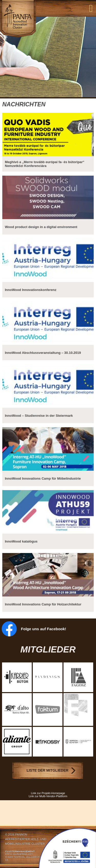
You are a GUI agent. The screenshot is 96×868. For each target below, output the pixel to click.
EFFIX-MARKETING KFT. (19, 854)
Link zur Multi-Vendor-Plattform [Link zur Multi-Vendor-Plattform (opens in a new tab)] (48, 796)
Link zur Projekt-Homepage (48, 793)
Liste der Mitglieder (47, 770)
